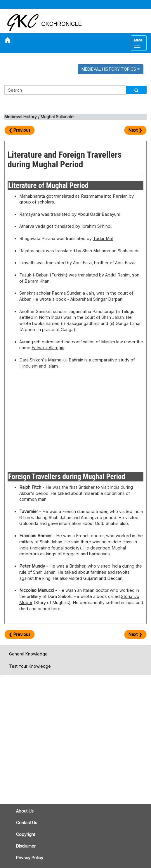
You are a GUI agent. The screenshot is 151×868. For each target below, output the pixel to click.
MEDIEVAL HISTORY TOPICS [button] (111, 69)
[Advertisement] (75, 419)
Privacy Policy (30, 858)
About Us (25, 811)
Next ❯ (135, 130)
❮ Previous (20, 130)
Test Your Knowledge (30, 666)
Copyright (26, 834)
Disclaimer (26, 846)
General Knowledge (28, 654)
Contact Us (27, 823)
